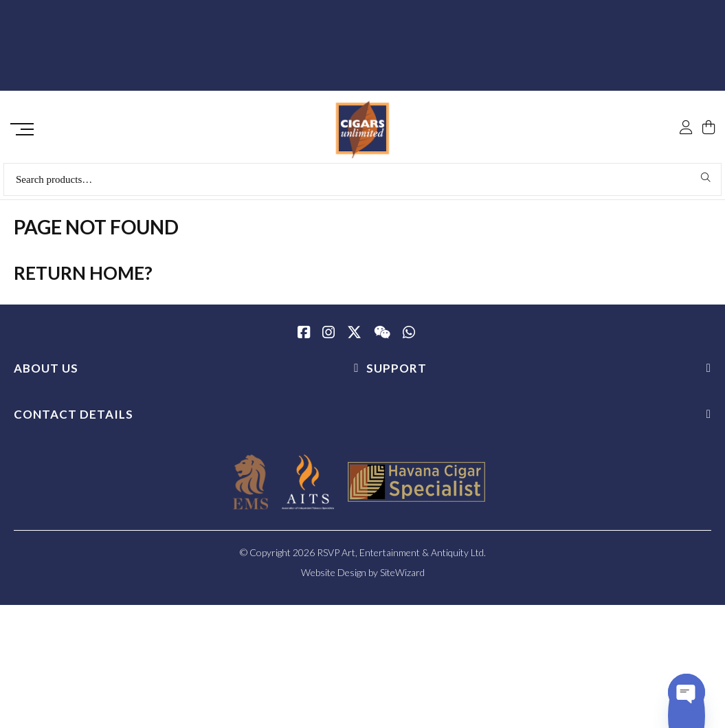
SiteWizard (402, 577)
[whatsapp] (409, 338)
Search (706, 182)
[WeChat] (382, 338)
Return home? (83, 278)
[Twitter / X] (354, 338)
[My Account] (686, 98)
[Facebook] (304, 338)
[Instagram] (328, 338)
